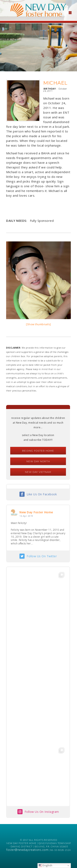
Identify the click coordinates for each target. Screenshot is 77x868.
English (46, 865)
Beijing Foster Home (38, 451)
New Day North (38, 461)
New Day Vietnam (38, 472)
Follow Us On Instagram (42, 812)
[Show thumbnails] (38, 324)
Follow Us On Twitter (42, 556)
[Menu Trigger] (70, 12)
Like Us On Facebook (42, 494)
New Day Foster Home (36, 512)
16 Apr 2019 (26, 516)
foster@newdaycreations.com (27, 850)
